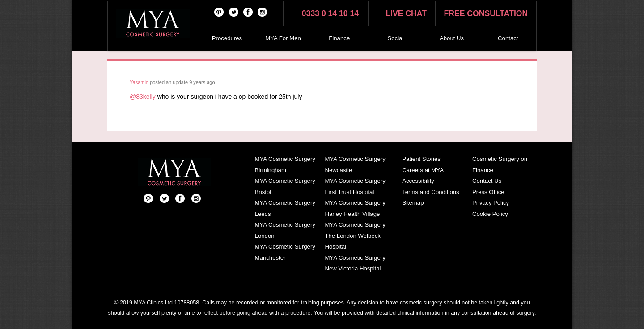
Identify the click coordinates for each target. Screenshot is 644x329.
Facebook (248, 12)
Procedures (227, 38)
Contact (508, 38)
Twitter (234, 12)
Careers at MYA (423, 170)
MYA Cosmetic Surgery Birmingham (285, 164)
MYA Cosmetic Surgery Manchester (285, 252)
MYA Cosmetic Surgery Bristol (285, 186)
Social (395, 38)
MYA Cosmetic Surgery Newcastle (355, 164)
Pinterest (219, 12)
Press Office (488, 192)
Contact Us (487, 181)
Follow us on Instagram (263, 12)
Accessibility (418, 181)
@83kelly (143, 97)
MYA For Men (283, 38)
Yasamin (139, 82)
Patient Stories (421, 159)
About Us (452, 38)
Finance (339, 38)
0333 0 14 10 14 (330, 13)
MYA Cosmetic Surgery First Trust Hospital (355, 186)
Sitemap (413, 203)
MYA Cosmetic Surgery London (285, 230)
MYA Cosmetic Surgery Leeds (285, 208)
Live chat (406, 13)
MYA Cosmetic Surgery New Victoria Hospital (355, 263)
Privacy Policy (491, 203)
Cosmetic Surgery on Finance (500, 164)
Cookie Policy (490, 214)
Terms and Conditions (431, 192)
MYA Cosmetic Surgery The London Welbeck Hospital (355, 236)
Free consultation (486, 13)
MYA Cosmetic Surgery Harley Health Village (355, 208)
